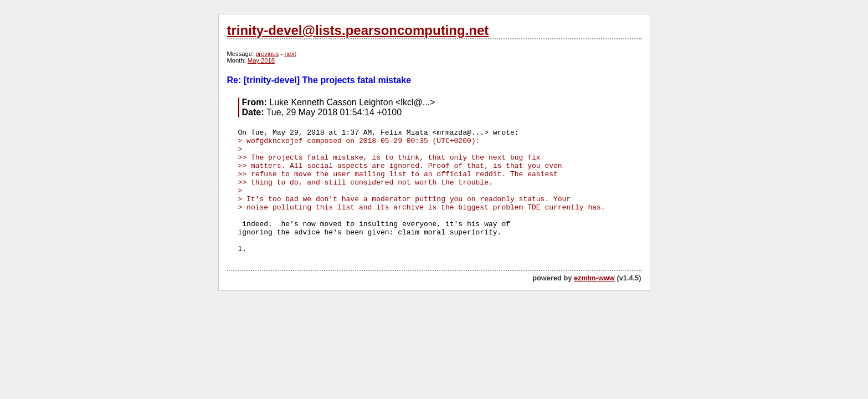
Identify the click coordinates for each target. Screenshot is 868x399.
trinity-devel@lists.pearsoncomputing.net (358, 30)
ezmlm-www (594, 278)
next (290, 54)
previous (267, 54)
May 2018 (261, 60)
